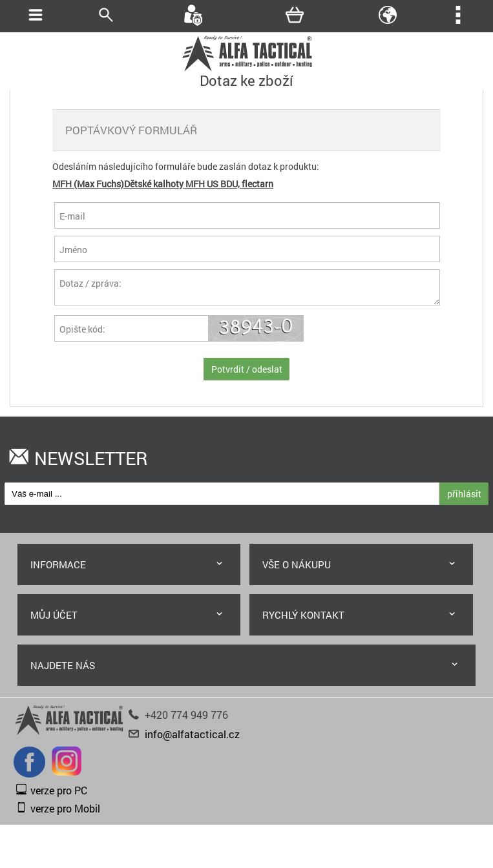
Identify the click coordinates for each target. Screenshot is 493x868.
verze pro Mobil (65, 812)
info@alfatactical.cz (192, 738)
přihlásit (464, 498)
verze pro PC (59, 794)
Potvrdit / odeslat (247, 373)
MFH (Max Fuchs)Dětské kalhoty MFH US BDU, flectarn (163, 184)
